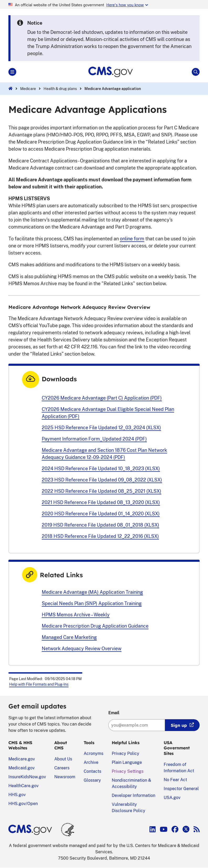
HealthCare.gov (23, 786)
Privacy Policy (126, 753)
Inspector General (181, 789)
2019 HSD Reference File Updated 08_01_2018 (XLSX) (100, 525)
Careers (62, 768)
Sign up (179, 725)
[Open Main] (12, 72)
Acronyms (94, 753)
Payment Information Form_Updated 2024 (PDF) (94, 439)
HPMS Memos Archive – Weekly (76, 615)
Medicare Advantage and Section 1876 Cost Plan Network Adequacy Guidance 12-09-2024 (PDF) (104, 454)
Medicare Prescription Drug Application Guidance (95, 626)
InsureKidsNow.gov (27, 777)
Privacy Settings (128, 771)
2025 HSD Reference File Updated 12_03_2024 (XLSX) (101, 428)
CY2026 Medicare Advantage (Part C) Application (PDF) (102, 398)
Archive (91, 762)
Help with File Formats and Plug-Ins (39, 684)
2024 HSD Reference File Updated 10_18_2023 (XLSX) (101, 469)
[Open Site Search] (196, 72)
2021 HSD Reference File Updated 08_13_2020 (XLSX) (101, 502)
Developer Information (134, 795)
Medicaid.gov (22, 768)
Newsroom (65, 777)
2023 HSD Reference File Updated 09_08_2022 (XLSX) (102, 480)
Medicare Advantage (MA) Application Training (92, 592)
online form (132, 239)
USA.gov (172, 798)
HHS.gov (17, 795)
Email (114, 713)
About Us (63, 759)
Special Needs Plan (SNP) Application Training (92, 603)
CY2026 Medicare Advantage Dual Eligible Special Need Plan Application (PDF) (108, 413)
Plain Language (127, 762)
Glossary (92, 780)
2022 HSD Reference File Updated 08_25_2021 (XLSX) (102, 491)
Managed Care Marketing (69, 637)
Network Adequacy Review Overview (82, 649)
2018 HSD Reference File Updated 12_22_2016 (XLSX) (100, 536)
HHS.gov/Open (23, 804)
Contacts (92, 771)
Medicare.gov (22, 759)
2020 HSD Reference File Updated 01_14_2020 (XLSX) (101, 514)
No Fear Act (175, 780)
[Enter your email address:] (137, 725)
